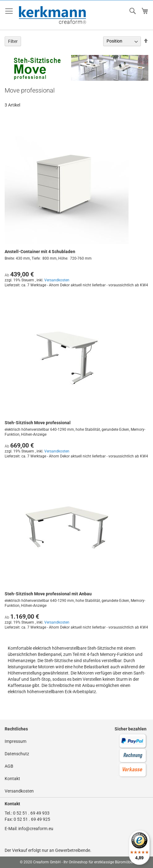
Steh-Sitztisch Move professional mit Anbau (48, 594)
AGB (9, 766)
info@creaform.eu (36, 829)
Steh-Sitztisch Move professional (38, 423)
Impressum (15, 741)
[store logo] (53, 15)
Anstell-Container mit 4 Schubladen (40, 252)
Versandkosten (57, 280)
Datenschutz (17, 754)
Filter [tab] (13, 41)
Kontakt (12, 779)
